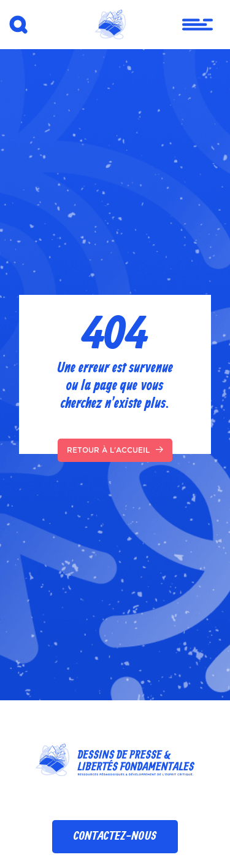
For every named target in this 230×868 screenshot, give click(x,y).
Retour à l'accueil (115, 450)
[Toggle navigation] (190, 25)
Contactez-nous (115, 836)
